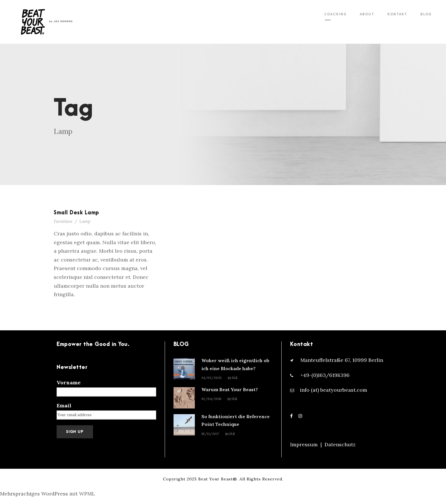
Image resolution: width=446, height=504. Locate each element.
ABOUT (367, 14)
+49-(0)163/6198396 (325, 375)
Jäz (235, 378)
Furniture (63, 221)
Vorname (69, 382)
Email (64, 406)
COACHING (335, 14)
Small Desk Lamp (76, 213)
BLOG (426, 14)
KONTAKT (397, 14)
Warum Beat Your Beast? (230, 389)
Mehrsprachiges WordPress (34, 494)
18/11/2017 (210, 434)
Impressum (304, 444)
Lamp (85, 221)
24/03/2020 (212, 378)
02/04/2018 (211, 399)
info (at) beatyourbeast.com (334, 390)
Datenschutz (340, 444)
